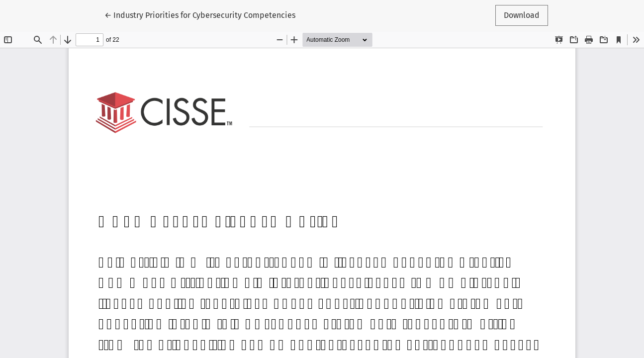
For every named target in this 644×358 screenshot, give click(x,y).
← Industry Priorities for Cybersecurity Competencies (200, 14)
